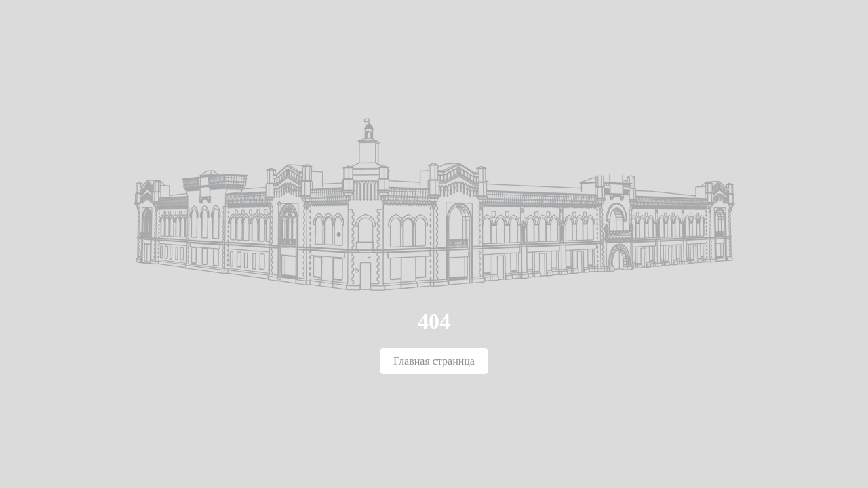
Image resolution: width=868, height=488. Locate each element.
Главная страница (434, 361)
